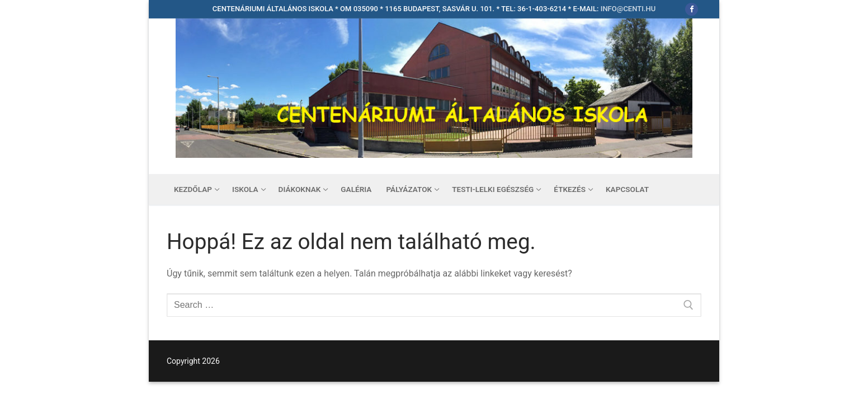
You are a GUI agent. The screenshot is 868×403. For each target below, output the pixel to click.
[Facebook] (692, 9)
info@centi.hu (628, 9)
